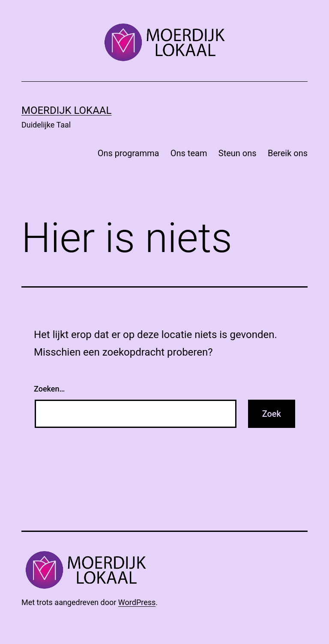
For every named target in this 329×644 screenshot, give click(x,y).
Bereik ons (288, 153)
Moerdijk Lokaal (66, 110)
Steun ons (238, 153)
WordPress (137, 602)
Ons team (189, 153)
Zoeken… (49, 389)
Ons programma (129, 153)
